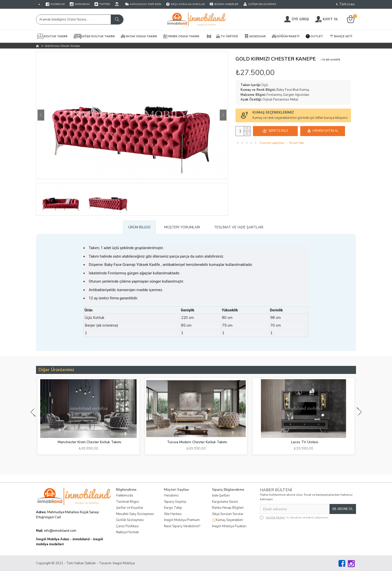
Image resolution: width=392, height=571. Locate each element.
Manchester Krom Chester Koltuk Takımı (89, 442)
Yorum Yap (296, 143)
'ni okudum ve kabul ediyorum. (294, 517)
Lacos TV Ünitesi (305, 442)
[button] (41, 115)
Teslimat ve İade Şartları (239, 227)
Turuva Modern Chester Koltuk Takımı (197, 442)
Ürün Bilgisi (139, 227)
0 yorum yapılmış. (272, 143)
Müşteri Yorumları (182, 227)
